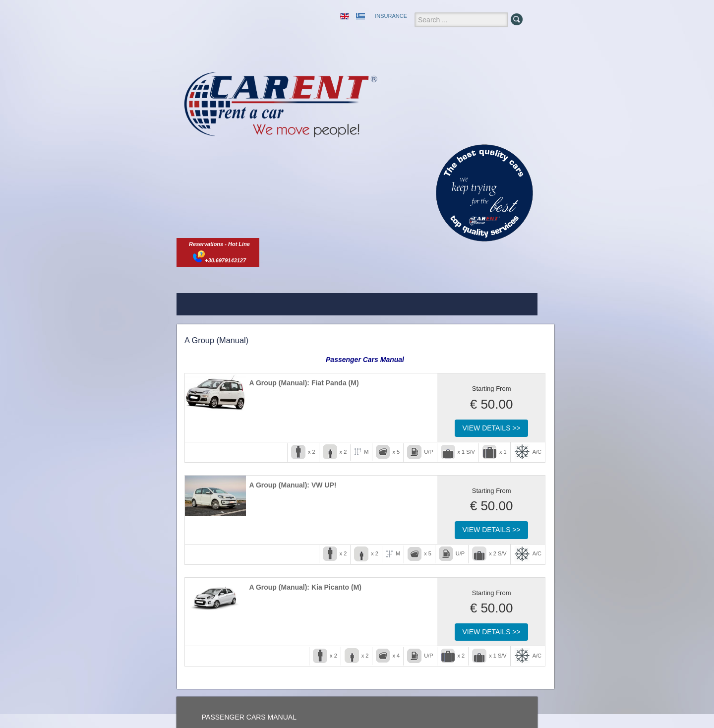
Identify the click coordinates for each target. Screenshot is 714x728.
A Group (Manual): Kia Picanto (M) (305, 587)
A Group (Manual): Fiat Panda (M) (304, 383)
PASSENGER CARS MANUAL (249, 717)
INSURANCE (391, 16)
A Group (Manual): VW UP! (293, 485)
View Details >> (491, 428)
